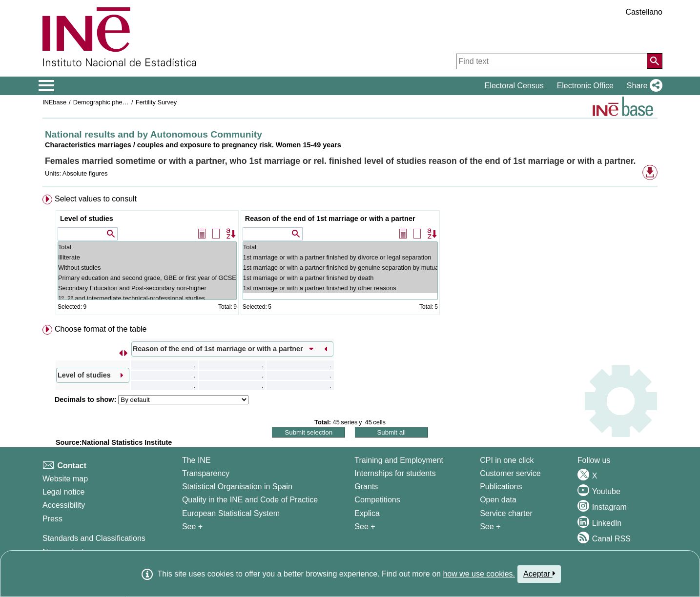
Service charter (506, 513)
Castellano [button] (644, 12)
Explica (367, 513)
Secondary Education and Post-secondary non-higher (147, 288)
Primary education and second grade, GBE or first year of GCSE (147, 278)
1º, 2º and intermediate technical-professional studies (147, 298)
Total (147, 247)
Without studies (147, 268)
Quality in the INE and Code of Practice (250, 500)
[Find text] (552, 61)
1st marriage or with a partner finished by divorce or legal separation (340, 257)
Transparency (206, 473)
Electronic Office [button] (585, 86)
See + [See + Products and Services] (490, 527)
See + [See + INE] (192, 527)
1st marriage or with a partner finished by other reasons (340, 288)
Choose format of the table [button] (101, 329)
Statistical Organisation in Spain (237, 487)
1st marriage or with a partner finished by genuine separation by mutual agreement (340, 268)
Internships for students (395, 473)
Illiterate (147, 257)
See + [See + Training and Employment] (365, 527)
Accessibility (64, 505)
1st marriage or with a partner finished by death (340, 278)
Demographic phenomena (109, 102)
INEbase (54, 102)
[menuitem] (350, 257)
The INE (196, 460)
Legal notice (63, 492)
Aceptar (539, 574)
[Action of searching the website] (655, 61)
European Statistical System (231, 513)
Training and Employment (399, 460)
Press (52, 519)
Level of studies (87, 219)
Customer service (510, 473)
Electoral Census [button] (514, 86)
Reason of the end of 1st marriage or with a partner (330, 219)
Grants (366, 487)
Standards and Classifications (94, 538)
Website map (65, 479)
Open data (498, 500)
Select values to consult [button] (96, 199)
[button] (643, 86)
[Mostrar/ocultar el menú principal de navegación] (47, 86)
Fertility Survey (156, 102)
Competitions (377, 500)
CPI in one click (507, 460)
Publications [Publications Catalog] (501, 487)
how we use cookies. (479, 574)
